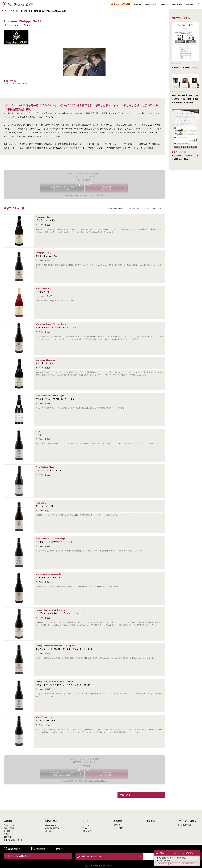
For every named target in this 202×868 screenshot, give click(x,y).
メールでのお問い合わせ (20, 856)
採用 (58, 849)
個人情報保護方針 (184, 825)
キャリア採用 (177, 4)
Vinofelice (49, 831)
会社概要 (7, 831)
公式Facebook (39, 849)
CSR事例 (7, 837)
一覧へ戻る (125, 795)
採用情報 (118, 821)
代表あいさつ (9, 825)
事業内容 (7, 834)
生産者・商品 (151, 4)
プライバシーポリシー (188, 821)
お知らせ (164, 4)
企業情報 (138, 4)
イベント (86, 828)
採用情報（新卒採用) (121, 4)
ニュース (86, 825)
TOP (4, 11)
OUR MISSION (9, 828)
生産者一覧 (13, 11)
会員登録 (190, 4)
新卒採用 (117, 825)
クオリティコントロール (13, 840)
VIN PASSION (50, 825)
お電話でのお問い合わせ (91, 856)
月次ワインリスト (143, 208)
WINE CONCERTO (52, 828)
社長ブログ (87, 831)
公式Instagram (14, 849)
